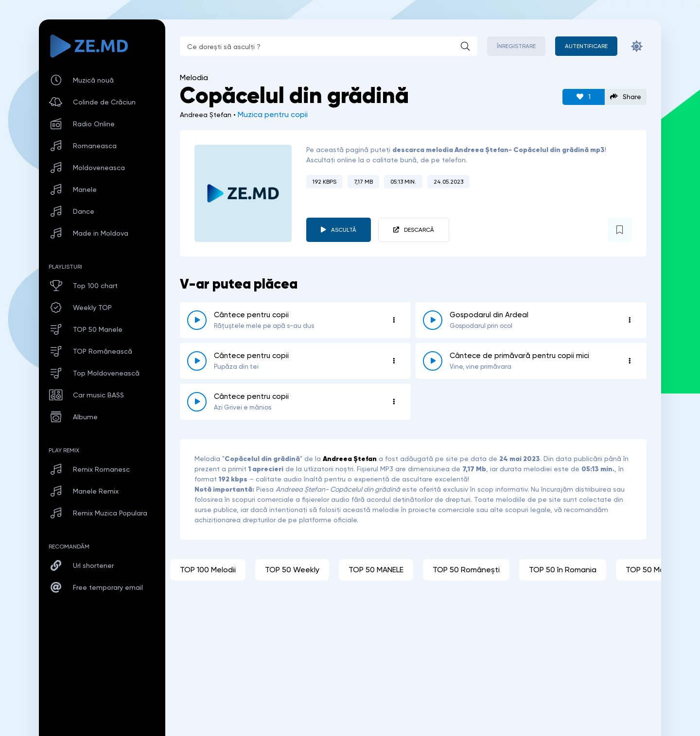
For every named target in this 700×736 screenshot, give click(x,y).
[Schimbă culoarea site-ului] (637, 46)
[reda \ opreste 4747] (433, 320)
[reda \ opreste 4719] (197, 320)
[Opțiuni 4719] (394, 320)
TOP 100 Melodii (208, 570)
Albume (85, 417)
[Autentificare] (586, 46)
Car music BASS (98, 395)
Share (626, 97)
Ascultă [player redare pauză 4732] (344, 230)
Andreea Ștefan (350, 459)
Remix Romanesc (101, 469)
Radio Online (94, 124)
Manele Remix (96, 491)
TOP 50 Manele (98, 329)
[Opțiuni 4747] (630, 320)
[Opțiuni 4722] (630, 361)
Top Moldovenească (106, 373)
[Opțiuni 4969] (394, 361)
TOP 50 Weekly (292, 570)
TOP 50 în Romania (563, 570)
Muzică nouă (93, 80)
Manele (85, 189)
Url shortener (93, 565)
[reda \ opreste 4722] (433, 361)
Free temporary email (108, 587)
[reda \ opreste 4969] (197, 361)
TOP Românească (103, 351)
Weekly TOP (92, 308)
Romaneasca (95, 146)
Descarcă (419, 230)
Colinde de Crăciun (104, 102)
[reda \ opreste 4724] (197, 402)
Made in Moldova (101, 233)
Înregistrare (516, 46)
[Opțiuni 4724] (394, 402)
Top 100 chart (95, 286)
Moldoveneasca (99, 168)
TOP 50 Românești (466, 570)
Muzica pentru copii (273, 114)
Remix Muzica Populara (110, 513)
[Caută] (465, 46)
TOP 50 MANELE (376, 570)
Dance (84, 211)
